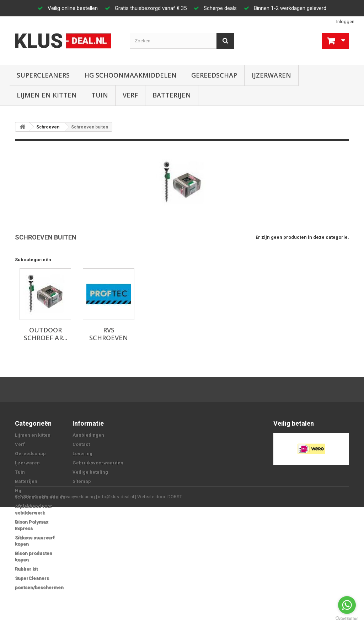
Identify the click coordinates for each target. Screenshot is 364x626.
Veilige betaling (90, 472)
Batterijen (172, 95)
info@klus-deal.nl (116, 616)
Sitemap (82, 481)
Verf (130, 95)
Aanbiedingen (88, 435)
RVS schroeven (109, 334)
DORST (175, 616)
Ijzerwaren (271, 75)
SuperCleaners (43, 75)
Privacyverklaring (78, 616)
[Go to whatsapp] (347, 605)
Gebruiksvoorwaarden (98, 463)
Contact (81, 444)
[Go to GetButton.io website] (347, 619)
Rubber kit (26, 569)
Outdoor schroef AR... (45, 334)
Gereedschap (214, 75)
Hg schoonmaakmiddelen (130, 75)
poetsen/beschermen (39, 587)
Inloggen (345, 22)
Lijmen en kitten (47, 95)
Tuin (100, 95)
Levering (82, 454)
